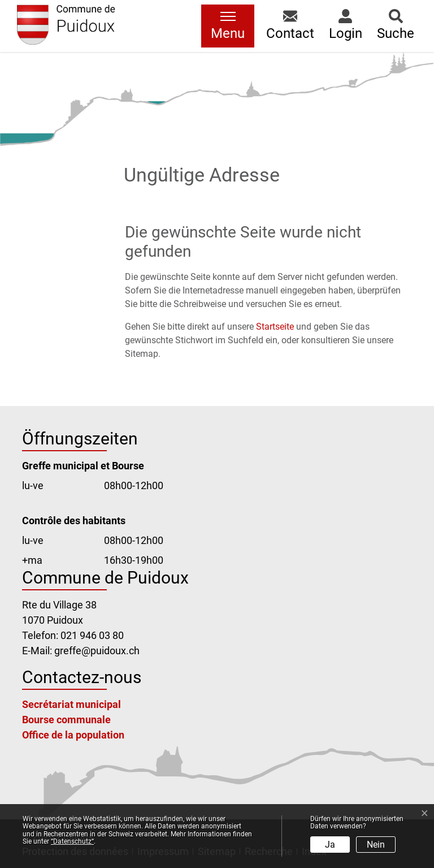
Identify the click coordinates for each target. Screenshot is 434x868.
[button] (290, 26)
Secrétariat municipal (71, 704)
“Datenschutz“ (72, 841)
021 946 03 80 (92, 635)
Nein (376, 845)
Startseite (275, 327)
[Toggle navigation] (228, 26)
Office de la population (73, 735)
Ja (330, 845)
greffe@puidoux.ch (97, 651)
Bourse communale (66, 720)
